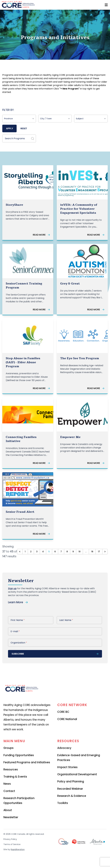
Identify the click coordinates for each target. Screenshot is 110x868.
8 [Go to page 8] (67, 552)
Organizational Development (77, 774)
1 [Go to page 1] (25, 552)
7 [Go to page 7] (61, 552)
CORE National (67, 719)
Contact (9, 791)
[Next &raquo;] (105, 552)
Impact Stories (67, 767)
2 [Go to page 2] (31, 552)
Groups (8, 748)
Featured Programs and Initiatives (27, 762)
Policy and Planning (71, 781)
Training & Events (15, 777)
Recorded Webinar (70, 789)
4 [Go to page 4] (43, 552)
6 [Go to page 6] (55, 552)
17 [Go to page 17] (99, 552)
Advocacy (64, 748)
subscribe (55, 654)
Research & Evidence (72, 796)
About (8, 810)
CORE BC (63, 712)
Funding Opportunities (19, 755)
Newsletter (11, 817)
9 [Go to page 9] (73, 552)
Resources (11, 769)
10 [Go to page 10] (79, 552)
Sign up (12, 588)
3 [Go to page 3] (37, 552)
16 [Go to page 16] (92, 552)
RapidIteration (18, 849)
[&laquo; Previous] (20, 552)
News (7, 784)
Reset (24, 128)
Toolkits (63, 803)
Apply (10, 128)
